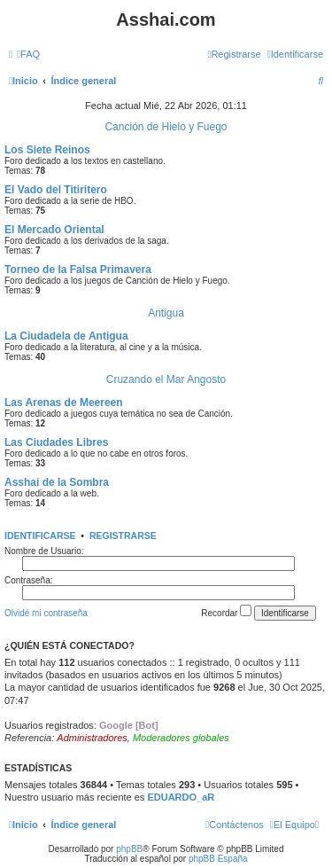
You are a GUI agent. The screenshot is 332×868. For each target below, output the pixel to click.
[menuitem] (28, 54)
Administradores (92, 738)
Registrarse (123, 536)
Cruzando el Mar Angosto (166, 379)
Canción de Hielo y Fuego (166, 127)
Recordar (226, 611)
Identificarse (40, 536)
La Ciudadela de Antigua (66, 336)
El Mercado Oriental (54, 230)
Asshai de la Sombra (57, 482)
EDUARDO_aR (181, 797)
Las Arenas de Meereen (64, 403)
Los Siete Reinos (47, 150)
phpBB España (218, 859)
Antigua (166, 313)
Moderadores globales (181, 738)
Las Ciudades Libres (56, 442)
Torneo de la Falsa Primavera (78, 270)
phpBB (129, 849)
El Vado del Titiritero (56, 190)
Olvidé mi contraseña (46, 613)
